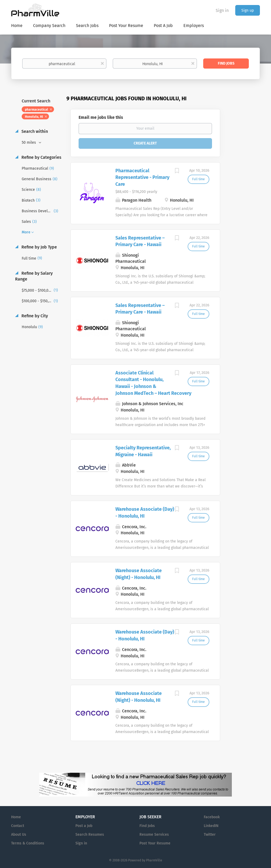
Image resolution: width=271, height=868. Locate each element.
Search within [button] (34, 131)
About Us (19, 835)
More (26, 232)
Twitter (210, 835)
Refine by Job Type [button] (39, 247)
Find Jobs (226, 63)
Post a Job (84, 826)
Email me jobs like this (101, 117)
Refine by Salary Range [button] (34, 276)
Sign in (222, 10)
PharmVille (154, 860)
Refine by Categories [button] (41, 157)
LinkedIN (211, 826)
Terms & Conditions (28, 843)
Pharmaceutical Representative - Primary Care (142, 177)
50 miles (29, 143)
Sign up (248, 10)
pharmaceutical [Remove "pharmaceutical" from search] (37, 110)
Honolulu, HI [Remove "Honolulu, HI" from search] (34, 117)
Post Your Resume (155, 843)
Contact (18, 826)
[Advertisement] (245, 197)
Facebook (212, 817)
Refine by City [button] (34, 316)
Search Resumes (90, 835)
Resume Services (154, 835)
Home (16, 817)
